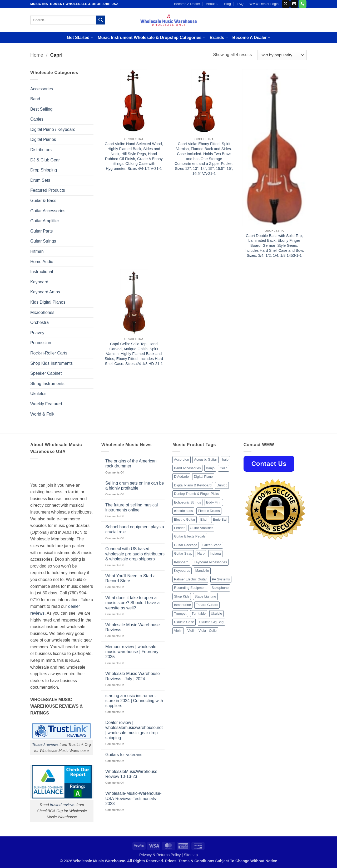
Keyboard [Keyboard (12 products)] (181, 562)
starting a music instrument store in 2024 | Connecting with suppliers (134, 701)
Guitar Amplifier (45, 221)
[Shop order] (282, 55)
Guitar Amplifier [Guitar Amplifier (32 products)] (201, 528)
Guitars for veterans (124, 755)
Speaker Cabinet (46, 373)
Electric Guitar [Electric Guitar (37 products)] (185, 519)
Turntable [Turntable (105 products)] (199, 613)
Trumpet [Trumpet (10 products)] (180, 613)
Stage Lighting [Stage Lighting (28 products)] (205, 596)
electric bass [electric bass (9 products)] (183, 511)
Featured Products (48, 190)
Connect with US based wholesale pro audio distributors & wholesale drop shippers (135, 554)
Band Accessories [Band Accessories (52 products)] (187, 468)
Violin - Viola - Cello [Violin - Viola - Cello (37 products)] (202, 631)
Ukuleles (38, 394)
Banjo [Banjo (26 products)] (210, 468)
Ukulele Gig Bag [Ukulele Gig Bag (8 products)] (211, 622)
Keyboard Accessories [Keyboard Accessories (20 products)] (210, 562)
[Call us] (302, 4)
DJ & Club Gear (45, 160)
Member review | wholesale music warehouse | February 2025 (132, 652)
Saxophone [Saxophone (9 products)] (220, 588)
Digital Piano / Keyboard (53, 129)
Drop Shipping (44, 170)
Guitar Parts (41, 231)
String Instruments (47, 384)
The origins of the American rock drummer (131, 463)
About (212, 4)
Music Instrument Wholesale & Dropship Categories (151, 38)
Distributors (41, 150)
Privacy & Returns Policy (160, 855)
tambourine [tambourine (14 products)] (182, 605)
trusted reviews (63, 805)
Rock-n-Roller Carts (49, 353)
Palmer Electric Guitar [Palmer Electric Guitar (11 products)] (190, 579)
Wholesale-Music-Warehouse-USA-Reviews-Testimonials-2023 (133, 798)
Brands (219, 38)
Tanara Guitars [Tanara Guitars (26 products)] (207, 605)
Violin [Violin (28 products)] (178, 631)
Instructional (42, 272)
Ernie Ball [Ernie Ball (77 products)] (220, 519)
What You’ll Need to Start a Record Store (130, 578)
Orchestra (39, 322)
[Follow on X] (286, 4)
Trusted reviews (45, 744)
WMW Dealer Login (264, 4)
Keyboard (39, 282)
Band (35, 99)
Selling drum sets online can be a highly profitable (135, 486)
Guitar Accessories (48, 211)
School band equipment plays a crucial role (135, 529)
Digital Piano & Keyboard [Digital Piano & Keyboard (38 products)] (193, 485)
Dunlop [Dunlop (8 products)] (222, 485)
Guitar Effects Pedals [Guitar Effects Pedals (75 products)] (190, 536)
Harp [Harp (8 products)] (201, 553)
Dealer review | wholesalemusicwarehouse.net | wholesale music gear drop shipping (134, 730)
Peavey (37, 333)
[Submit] (101, 20)
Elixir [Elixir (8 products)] (204, 519)
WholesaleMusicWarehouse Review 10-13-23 (131, 774)
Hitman (37, 251)
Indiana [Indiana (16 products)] (215, 553)
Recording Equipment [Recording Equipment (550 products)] (190, 588)
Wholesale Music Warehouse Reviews (133, 627)
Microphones (42, 312)
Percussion (41, 343)
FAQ (240, 4)
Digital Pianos (43, 139)
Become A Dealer (187, 4)
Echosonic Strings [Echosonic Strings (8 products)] (187, 502)
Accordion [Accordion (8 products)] (182, 459)
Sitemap (191, 855)
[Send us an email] (294, 4)
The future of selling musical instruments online (132, 507)
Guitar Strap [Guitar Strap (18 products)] (183, 553)
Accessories (42, 89)
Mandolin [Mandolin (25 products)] (202, 571)
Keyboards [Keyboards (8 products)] (182, 571)
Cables (37, 119)
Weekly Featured (46, 404)
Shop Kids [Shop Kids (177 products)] (182, 596)
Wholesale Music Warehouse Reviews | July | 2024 (133, 676)
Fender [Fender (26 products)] (179, 528)
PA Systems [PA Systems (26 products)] (221, 579)
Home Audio (42, 262)
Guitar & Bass (43, 201)
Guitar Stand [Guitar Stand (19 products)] (212, 545)
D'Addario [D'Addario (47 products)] (181, 477)
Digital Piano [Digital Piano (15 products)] (203, 477)
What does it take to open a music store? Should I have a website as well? (132, 603)
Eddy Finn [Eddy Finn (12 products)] (214, 502)
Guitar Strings (43, 241)
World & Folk (42, 414)
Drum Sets (40, 180)
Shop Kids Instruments (51, 363)
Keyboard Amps (45, 292)
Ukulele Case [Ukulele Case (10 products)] (184, 622)
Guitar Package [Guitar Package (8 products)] (186, 545)
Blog (227, 4)
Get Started (80, 38)
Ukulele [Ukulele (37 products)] (217, 613)
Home (37, 55)
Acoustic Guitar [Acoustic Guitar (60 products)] (205, 459)
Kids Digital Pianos (48, 302)
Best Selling (41, 109)
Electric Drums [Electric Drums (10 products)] (209, 511)
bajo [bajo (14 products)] (225, 459)
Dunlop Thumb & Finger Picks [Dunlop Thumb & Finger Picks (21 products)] (196, 494)
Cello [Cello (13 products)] (223, 468)
